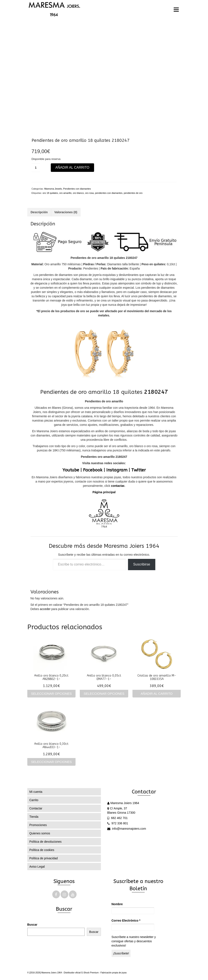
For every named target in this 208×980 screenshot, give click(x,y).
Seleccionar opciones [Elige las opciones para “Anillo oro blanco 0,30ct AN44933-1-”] (51, 762)
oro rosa (89, 193)
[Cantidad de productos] (36, 168)
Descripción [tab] (39, 212)
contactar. (118, 486)
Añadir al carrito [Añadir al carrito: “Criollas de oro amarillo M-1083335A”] (157, 694)
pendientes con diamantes (109, 193)
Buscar (32, 925)
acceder (45, 609)
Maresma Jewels (53, 189)
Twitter (138, 470)
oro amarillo (65, 193)
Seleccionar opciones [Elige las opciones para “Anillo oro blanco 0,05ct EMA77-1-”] (104, 694)
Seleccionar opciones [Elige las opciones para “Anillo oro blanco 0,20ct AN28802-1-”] (51, 694)
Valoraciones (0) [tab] (66, 212)
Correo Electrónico (126, 921)
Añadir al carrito (72, 167)
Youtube (71, 470)
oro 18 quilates (50, 193)
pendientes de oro (133, 193)
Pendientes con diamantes (77, 189)
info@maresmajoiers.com (127, 829)
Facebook (93, 470)
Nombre (117, 904)
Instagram (117, 470)
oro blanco (78, 193)
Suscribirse (142, 564)
